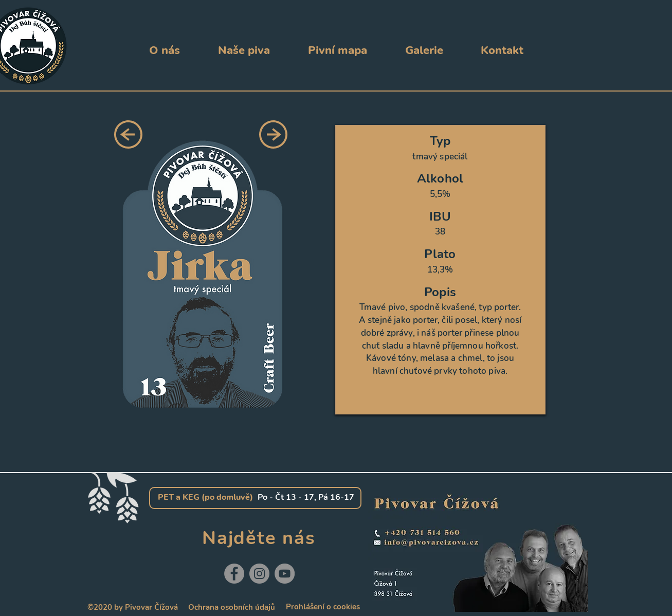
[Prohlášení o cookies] (323, 607)
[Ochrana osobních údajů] (232, 608)
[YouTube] (285, 574)
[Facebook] (234, 574)
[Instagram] (259, 574)
